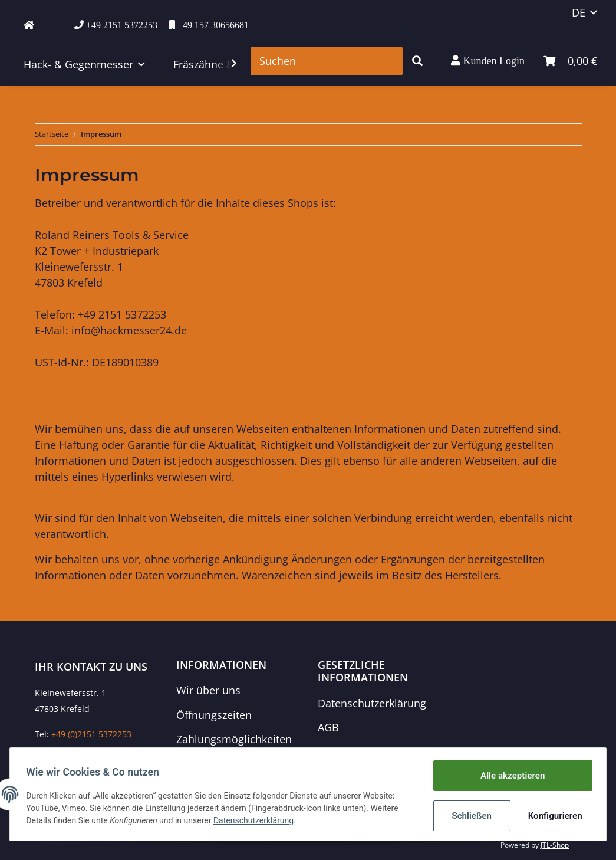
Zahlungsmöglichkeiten (234, 739)
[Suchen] (327, 61)
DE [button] (579, 12)
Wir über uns (208, 690)
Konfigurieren (552, 816)
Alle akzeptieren (510, 777)
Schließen (469, 816)
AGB (328, 727)
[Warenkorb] (570, 61)
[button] (488, 61)
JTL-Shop (555, 845)
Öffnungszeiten (214, 715)
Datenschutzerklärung (372, 703)
